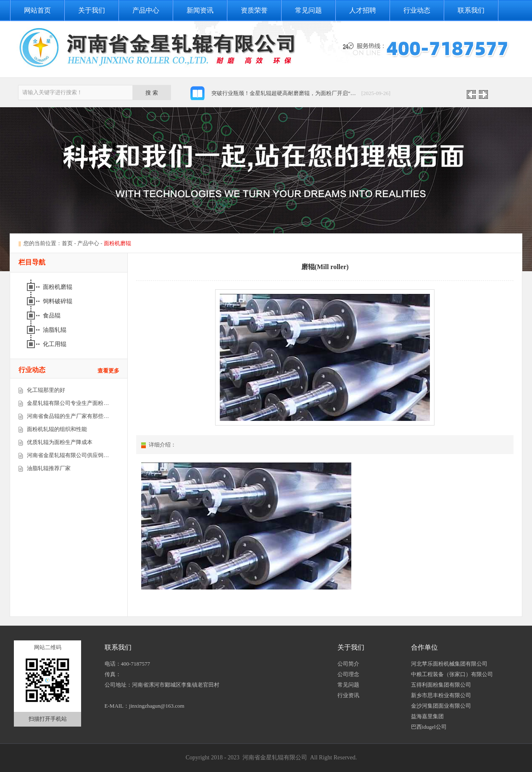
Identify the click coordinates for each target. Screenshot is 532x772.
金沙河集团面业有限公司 (441, 706)
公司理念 (348, 674)
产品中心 (146, 10)
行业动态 (417, 10)
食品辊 (53, 316)
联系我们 (471, 10)
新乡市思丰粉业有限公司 (441, 695)
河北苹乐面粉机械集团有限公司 (449, 664)
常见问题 (308, 10)
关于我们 (92, 10)
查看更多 (108, 371)
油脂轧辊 (55, 330)
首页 (67, 243)
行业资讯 (348, 695)
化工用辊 (55, 344)
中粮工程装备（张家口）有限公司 (452, 674)
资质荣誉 (254, 10)
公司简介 (348, 664)
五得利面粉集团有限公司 (441, 685)
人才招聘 (363, 10)
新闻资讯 (200, 10)
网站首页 (37, 10)
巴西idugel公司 (429, 727)
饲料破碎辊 (58, 301)
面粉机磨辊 (58, 287)
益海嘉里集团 (427, 716)
